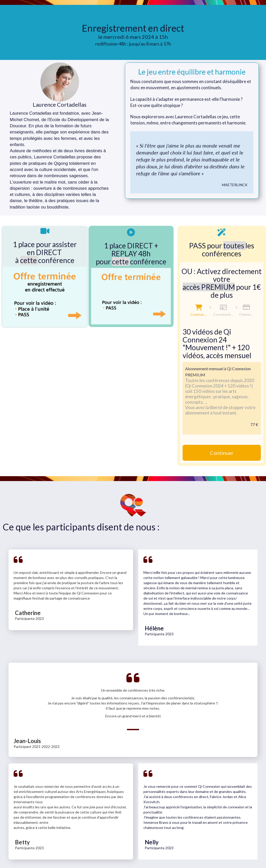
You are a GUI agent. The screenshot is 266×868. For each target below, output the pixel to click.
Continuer (222, 453)
